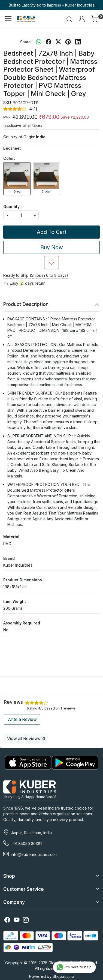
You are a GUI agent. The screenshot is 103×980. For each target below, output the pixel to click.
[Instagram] (26, 920)
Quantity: (12, 207)
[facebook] (49, 42)
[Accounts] (82, 19)
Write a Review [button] (22, 719)
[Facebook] (7, 920)
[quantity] (21, 215)
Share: (26, 42)
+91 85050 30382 (27, 844)
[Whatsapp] (39, 42)
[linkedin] (78, 42)
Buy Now (52, 247)
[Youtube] (17, 920)
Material (11, 537)
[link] (69, 19)
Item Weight (15, 601)
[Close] (97, 6)
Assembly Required (22, 623)
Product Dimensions (23, 580)
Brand (9, 558)
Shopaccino (63, 976)
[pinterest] (68, 42)
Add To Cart (52, 232)
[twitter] (58, 42)
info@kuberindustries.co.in (35, 854)
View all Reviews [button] (26, 738)
